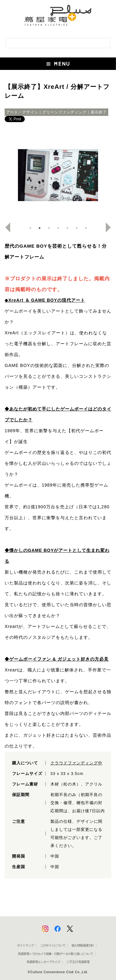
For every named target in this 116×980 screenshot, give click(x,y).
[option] (58, 175)
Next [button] (111, 227)
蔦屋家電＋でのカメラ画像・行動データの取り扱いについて (56, 954)
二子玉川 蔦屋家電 (78, 962)
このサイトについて (53, 945)
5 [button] (67, 228)
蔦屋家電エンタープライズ (43, 962)
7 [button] (86, 228)
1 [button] (30, 228)
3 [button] (49, 228)
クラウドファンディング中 (76, 763)
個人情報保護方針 (83, 945)
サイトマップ (25, 945)
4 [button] (58, 228)
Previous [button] (5, 227)
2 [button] (40, 228)
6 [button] (77, 228)
